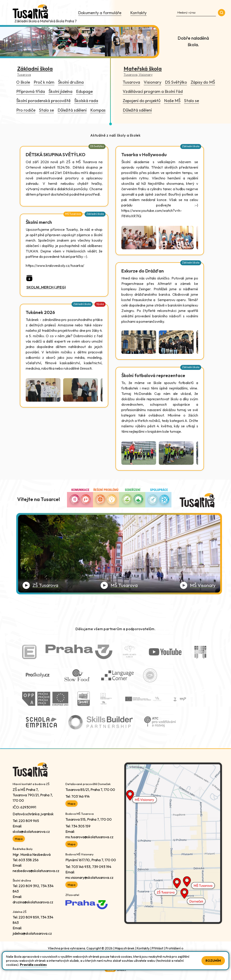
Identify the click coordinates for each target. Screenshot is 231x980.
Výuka (100, 304)
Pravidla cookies (33, 965)
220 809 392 (29, 886)
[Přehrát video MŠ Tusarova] (119, 585)
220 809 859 (29, 917)
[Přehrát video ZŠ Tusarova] (40, 585)
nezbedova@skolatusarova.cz (36, 871)
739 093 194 (102, 867)
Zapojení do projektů (142, 101)
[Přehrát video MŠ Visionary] (198, 585)
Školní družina (71, 82)
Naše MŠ (172, 101)
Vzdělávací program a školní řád (153, 91)
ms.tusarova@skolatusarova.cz (89, 837)
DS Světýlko (176, 82)
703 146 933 (81, 867)
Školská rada (86, 101)
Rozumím (213, 961)
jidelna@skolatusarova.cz (32, 933)
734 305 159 (81, 826)
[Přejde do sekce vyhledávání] (222, 13)
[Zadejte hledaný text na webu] (196, 12)
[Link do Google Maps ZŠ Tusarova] (173, 897)
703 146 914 (80, 796)
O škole (23, 82)
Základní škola (191, 146)
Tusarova (131, 82)
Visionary (152, 82)
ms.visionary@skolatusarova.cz (89, 877)
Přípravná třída (31, 91)
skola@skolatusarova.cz (31, 831)
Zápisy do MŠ (203, 82)
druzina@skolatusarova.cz (33, 902)
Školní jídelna (60, 91)
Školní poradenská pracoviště (43, 101)
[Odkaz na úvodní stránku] (31, 12)
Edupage (84, 91)
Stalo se (46, 110)
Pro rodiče (26, 110)
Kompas (98, 110)
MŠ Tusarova (73, 214)
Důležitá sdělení (72, 110)
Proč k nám (44, 82)
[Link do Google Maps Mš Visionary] (173, 798)
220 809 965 (29, 821)
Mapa (19, 839)
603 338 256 (29, 860)
